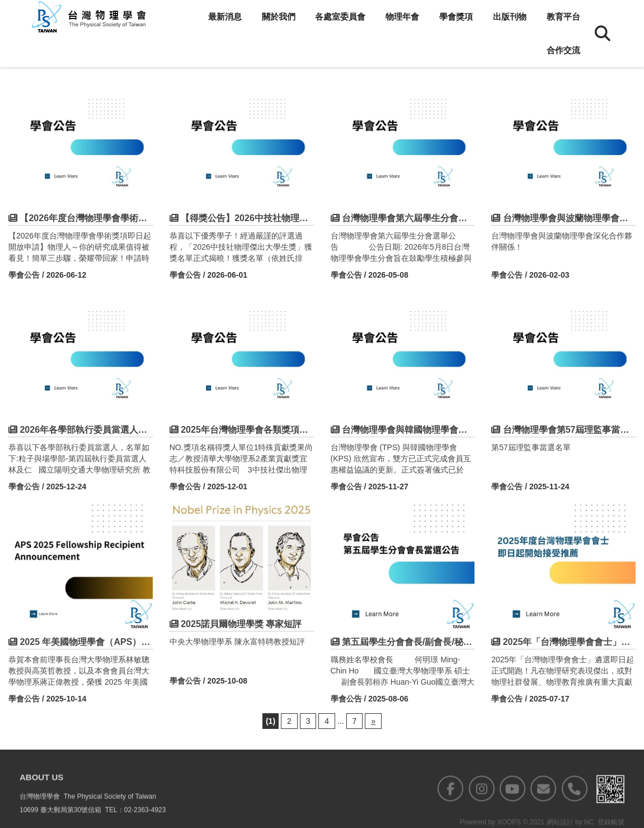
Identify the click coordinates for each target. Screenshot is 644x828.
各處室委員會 (340, 17)
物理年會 (402, 17)
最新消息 (225, 17)
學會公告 (24, 275)
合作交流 (563, 50)
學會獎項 (456, 17)
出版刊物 (510, 17)
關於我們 (279, 17)
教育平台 (563, 17)
